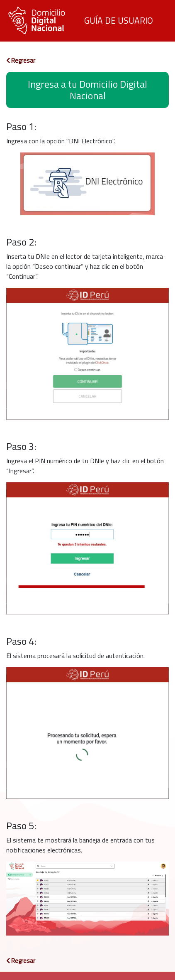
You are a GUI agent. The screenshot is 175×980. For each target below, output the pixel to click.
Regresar (21, 61)
